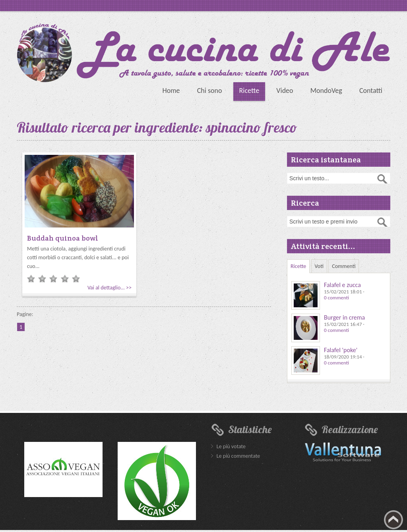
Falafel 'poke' (341, 350)
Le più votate (231, 446)
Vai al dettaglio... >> (110, 288)
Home (171, 91)
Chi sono (210, 91)
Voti (319, 266)
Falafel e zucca (342, 285)
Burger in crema (344, 317)
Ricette (249, 91)
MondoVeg (326, 91)
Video (285, 91)
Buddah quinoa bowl (63, 238)
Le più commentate (238, 456)
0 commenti (336, 298)
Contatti (371, 91)
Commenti (344, 266)
